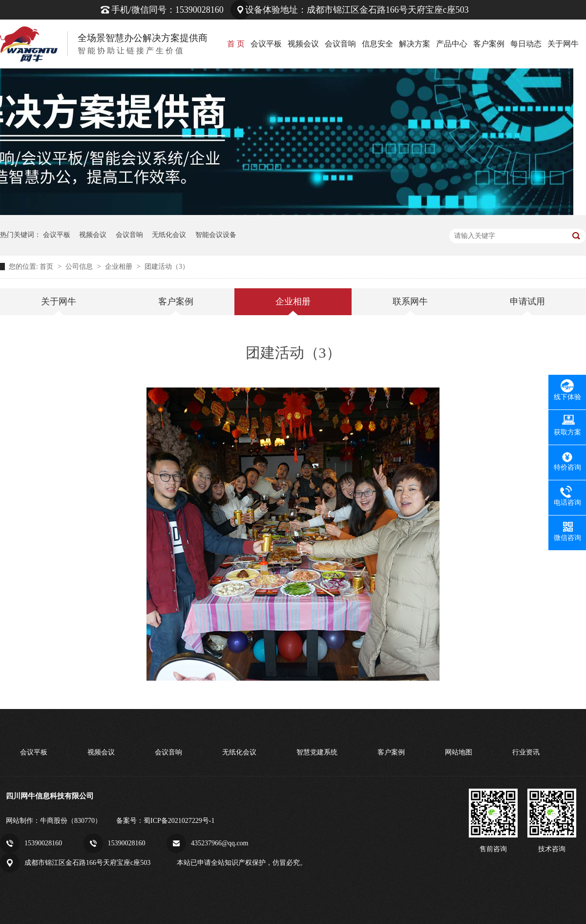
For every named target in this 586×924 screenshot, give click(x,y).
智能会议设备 (216, 235)
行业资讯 (526, 752)
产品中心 (452, 44)
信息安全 (377, 44)
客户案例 (489, 44)
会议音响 (340, 44)
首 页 (236, 44)
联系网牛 (410, 301)
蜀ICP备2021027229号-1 (179, 821)
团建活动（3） (167, 267)
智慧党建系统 (317, 752)
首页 (47, 267)
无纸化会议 (169, 235)
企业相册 (120, 267)
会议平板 (266, 44)
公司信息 (80, 267)
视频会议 (303, 44)
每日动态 (526, 44)
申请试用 (527, 301)
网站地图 (459, 752)
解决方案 (415, 44)
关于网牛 (563, 44)
